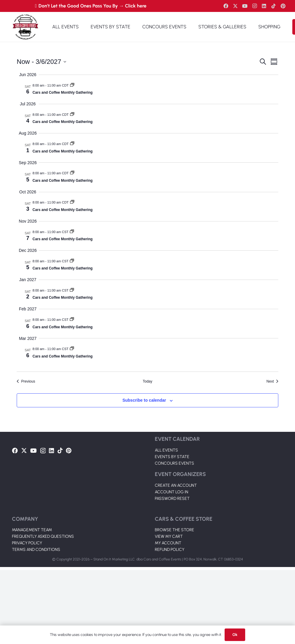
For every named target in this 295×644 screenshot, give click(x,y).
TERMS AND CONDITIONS (36, 550)
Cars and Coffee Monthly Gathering (62, 93)
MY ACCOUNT (168, 543)
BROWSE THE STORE (174, 530)
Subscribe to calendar (144, 400)
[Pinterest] (283, 6)
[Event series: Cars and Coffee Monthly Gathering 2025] (72, 85)
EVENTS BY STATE (172, 457)
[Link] (25, 27)
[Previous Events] (26, 382)
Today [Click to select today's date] (147, 381)
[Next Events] (272, 382)
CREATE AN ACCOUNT (176, 485)
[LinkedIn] (264, 6)
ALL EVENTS (166, 450)
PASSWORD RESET (172, 499)
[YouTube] (245, 6)
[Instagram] (254, 6)
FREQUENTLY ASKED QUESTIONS (43, 536)
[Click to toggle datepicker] (41, 62)
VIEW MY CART (169, 536)
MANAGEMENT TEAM (32, 530)
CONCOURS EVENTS (174, 463)
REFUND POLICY (170, 550)
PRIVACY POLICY (27, 543)
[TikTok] (274, 6)
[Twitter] (235, 6)
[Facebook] (226, 6)
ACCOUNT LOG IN (172, 492)
